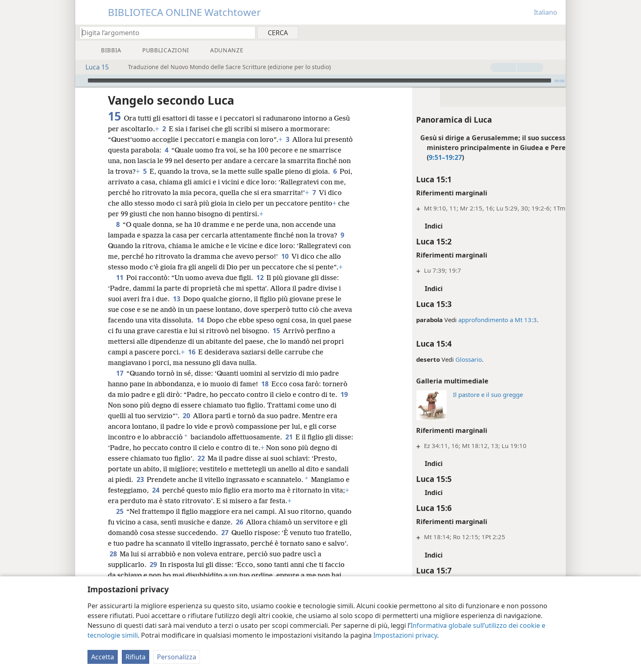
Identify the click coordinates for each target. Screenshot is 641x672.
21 (289, 448)
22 (230, 469)
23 (170, 490)
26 (265, 543)
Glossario (438, 359)
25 (120, 533)
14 (220, 331)
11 (120, 288)
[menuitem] (557, 32)
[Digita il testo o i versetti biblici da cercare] (164, 32)
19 (113, 416)
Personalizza (177, 657)
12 (260, 288)
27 (270, 554)
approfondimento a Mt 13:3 (467, 320)
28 (183, 575)
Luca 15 (93, 67)
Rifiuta (136, 657)
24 (196, 501)
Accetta (103, 657)
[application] (320, 81)
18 (265, 394)
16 (225, 363)
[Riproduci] (81, 81)
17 (120, 384)
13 (176, 309)
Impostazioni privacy (405, 635)
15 (312, 341)
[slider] (319, 81)
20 (186, 426)
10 (298, 256)
